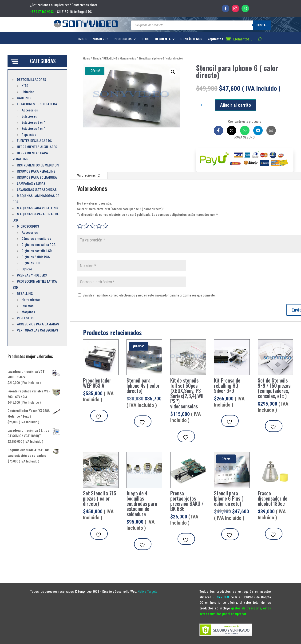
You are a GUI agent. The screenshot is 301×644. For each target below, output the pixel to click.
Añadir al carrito (236, 105)
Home (87, 58)
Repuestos (215, 39)
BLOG (145, 39)
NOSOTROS (101, 39)
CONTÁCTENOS (191, 39)
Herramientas (128, 58)
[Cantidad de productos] (203, 105)
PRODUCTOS (123, 39)
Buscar (262, 25)
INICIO (83, 39)
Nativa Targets (147, 592)
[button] (173, 72)
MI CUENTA (162, 39)
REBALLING (110, 58)
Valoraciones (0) (89, 175)
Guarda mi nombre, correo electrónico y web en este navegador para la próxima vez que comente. (149, 295)
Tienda (97, 58)
